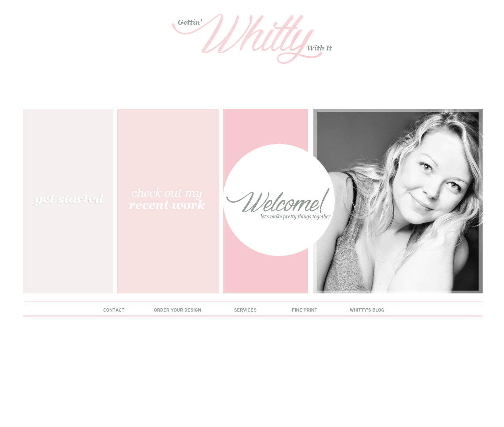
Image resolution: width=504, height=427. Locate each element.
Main (31, 95)
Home (252, 357)
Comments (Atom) (67, 369)
